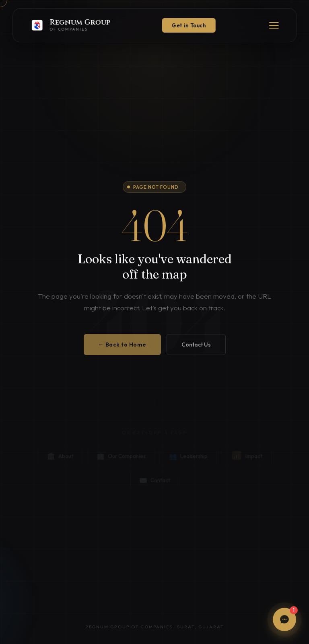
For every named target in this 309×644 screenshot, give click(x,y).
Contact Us (196, 349)
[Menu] (274, 25)
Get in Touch (189, 25)
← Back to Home (122, 349)
